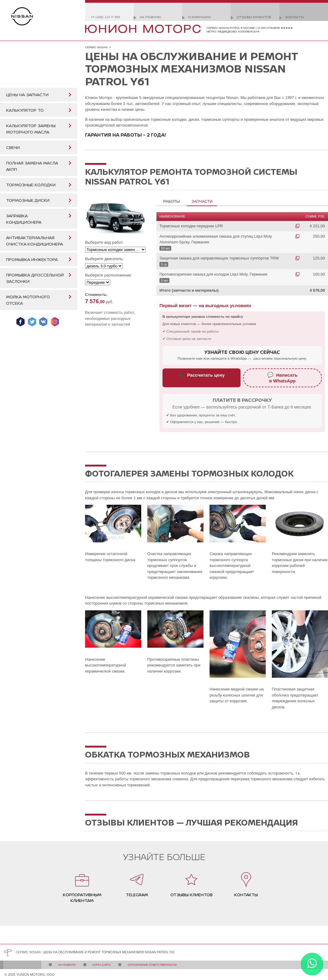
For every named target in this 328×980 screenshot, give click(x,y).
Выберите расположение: (109, 275)
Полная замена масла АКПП (32, 166)
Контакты (295, 17)
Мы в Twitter (32, 322)
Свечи (13, 147)
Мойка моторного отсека (28, 300)
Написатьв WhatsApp (282, 378)
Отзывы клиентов (254, 17)
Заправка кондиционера (24, 219)
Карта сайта (102, 965)
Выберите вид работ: (104, 242)
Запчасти (202, 201)
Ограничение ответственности (152, 965)
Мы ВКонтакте (43, 322)
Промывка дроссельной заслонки (35, 278)
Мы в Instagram (55, 322)
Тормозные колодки (31, 185)
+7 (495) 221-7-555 (106, 17)
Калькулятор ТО (25, 110)
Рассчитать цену (202, 375)
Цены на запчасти (27, 95)
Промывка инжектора (32, 259)
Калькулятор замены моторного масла (31, 129)
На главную (150, 17)
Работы (172, 201)
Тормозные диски (28, 200)
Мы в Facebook (20, 322)
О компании (200, 17)
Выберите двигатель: (104, 259)
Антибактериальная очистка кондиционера (34, 241)
